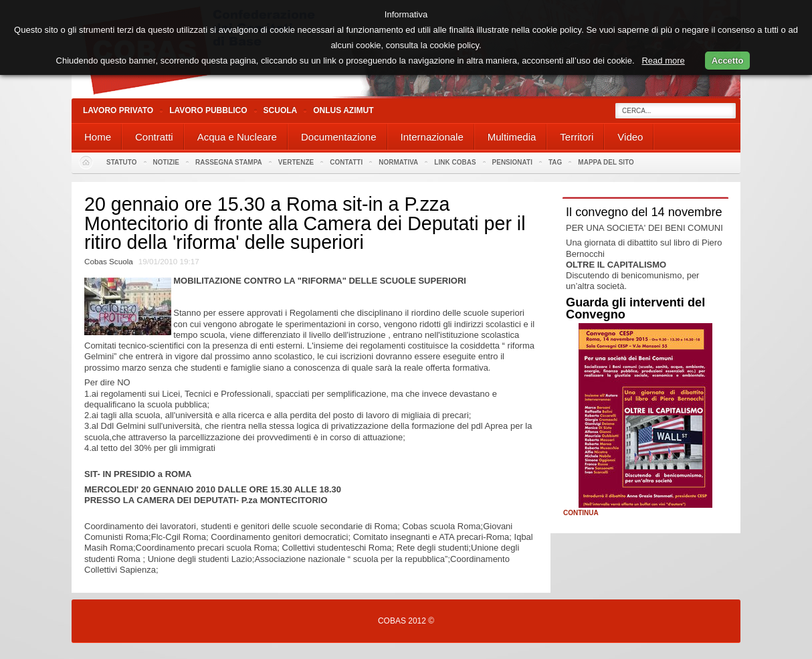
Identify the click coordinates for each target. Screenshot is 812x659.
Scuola (281, 110)
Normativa (398, 162)
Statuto (122, 162)
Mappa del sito (606, 162)
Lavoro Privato (118, 110)
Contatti (346, 162)
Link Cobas (455, 162)
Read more (663, 61)
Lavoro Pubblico (208, 110)
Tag (555, 162)
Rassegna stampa (229, 162)
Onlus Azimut (343, 110)
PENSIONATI (512, 162)
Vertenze (296, 162)
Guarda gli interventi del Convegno (635, 308)
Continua (581, 513)
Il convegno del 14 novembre (644, 212)
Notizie (166, 162)
